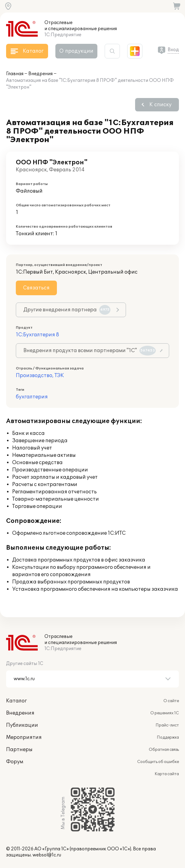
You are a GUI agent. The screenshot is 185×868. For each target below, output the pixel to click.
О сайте (171, 701)
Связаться (36, 288)
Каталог (16, 701)
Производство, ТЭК (40, 376)
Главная (15, 74)
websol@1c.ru (47, 855)
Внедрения (40, 74)
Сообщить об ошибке (158, 762)
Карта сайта (167, 774)
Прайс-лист (167, 725)
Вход (173, 50)
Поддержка (168, 737)
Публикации (22, 725)
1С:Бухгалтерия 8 (37, 335)
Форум (15, 762)
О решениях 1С (165, 713)
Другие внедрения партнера (67, 310)
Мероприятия (24, 737)
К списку (161, 105)
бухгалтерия (32, 397)
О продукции (76, 51)
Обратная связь (164, 750)
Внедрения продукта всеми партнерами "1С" (90, 351)
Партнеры (19, 750)
